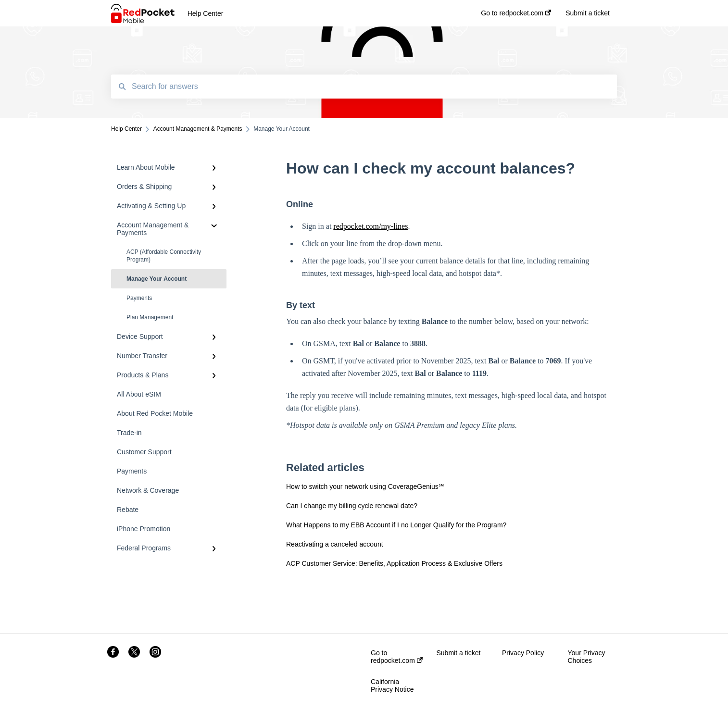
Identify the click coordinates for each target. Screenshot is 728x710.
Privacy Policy (523, 653)
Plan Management (150, 317)
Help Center (206, 13)
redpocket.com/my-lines (370, 226)
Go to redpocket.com (397, 657)
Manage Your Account (157, 279)
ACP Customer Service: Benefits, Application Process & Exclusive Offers (394, 563)
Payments (139, 298)
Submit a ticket (459, 653)
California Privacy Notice (392, 685)
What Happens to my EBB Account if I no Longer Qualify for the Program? (396, 525)
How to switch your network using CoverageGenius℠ (365, 486)
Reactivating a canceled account (335, 544)
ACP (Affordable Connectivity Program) (164, 256)
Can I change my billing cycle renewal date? (352, 506)
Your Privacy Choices (587, 657)
